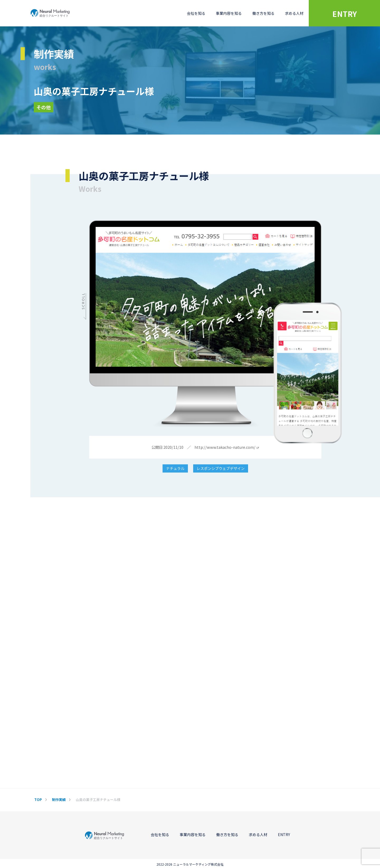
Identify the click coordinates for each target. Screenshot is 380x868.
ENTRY (345, 14)
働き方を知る (263, 13)
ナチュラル (175, 469)
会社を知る (196, 13)
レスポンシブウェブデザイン (221, 469)
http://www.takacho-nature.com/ (227, 447)
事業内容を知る (229, 13)
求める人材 (294, 13)
